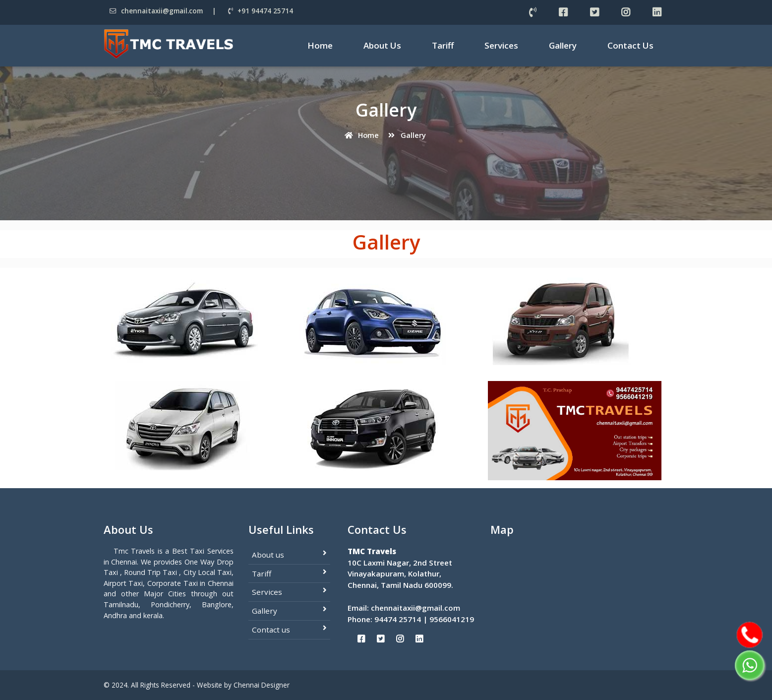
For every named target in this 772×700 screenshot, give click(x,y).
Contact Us (630, 45)
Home (320, 45)
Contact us (271, 630)
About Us (382, 45)
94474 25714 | (402, 619)
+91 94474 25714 (261, 11)
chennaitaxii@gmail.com (156, 11)
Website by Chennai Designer (243, 685)
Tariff (443, 45)
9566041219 (452, 619)
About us (268, 555)
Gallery (563, 45)
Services (501, 45)
